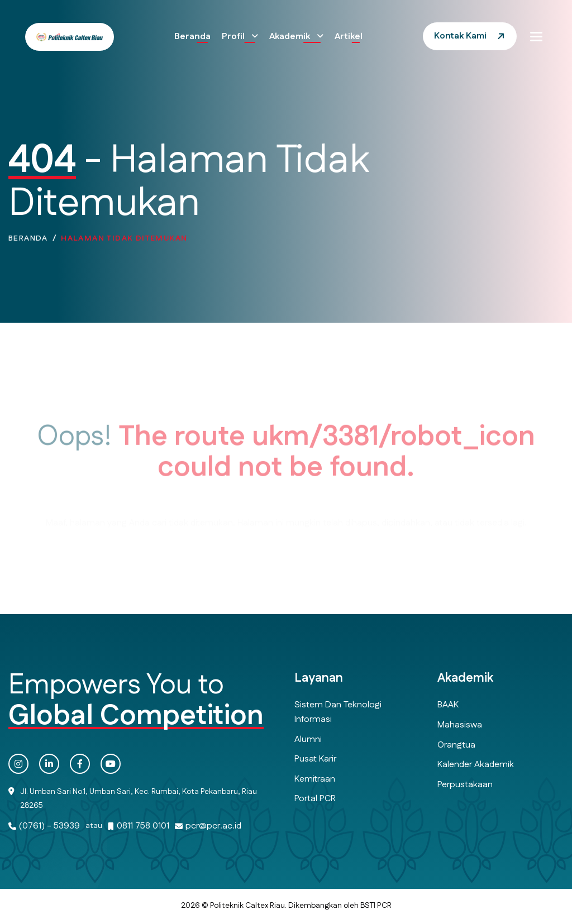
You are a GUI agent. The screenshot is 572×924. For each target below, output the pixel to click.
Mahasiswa (460, 725)
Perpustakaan (465, 785)
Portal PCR (315, 799)
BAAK (448, 705)
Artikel (349, 37)
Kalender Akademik (476, 765)
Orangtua (456, 745)
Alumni (308, 739)
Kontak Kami (460, 36)
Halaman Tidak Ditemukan (124, 242)
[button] (536, 36)
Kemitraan (315, 779)
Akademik (291, 37)
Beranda (192, 37)
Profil (234, 37)
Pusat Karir (315, 759)
